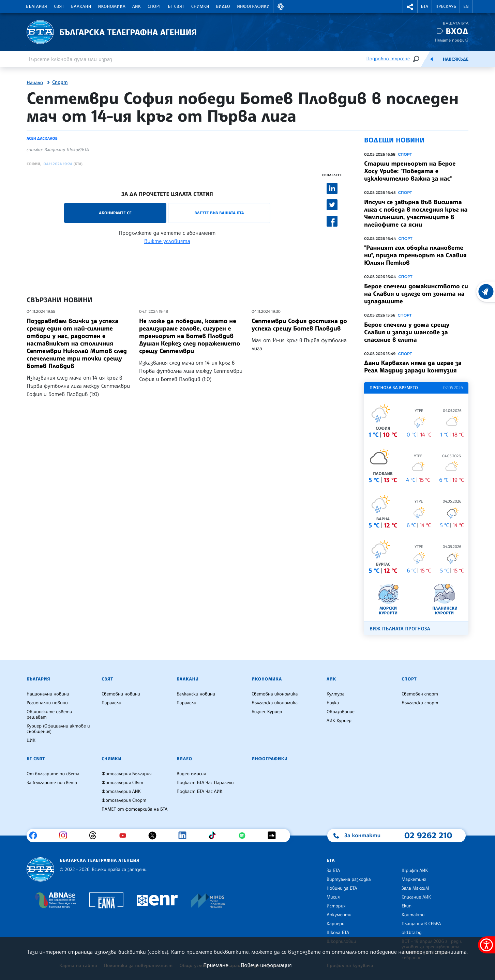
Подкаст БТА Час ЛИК (200, 792)
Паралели (111, 703)
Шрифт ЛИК (415, 871)
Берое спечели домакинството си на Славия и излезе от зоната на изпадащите (416, 294)
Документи (339, 915)
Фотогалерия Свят (122, 783)
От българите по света (53, 774)
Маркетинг (414, 879)
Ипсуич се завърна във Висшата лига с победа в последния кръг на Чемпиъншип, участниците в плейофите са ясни (416, 213)
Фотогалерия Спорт (124, 800)
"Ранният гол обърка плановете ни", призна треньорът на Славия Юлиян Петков (415, 255)
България (36, 6)
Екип (407, 906)
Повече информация (266, 965)
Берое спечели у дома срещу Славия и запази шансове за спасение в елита (407, 332)
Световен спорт (420, 694)
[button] (281, 7)
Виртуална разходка (349, 879)
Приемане (216, 965)
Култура (336, 694)
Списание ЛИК (416, 897)
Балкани (81, 6)
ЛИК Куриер (339, 721)
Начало (35, 83)
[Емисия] (432, 59)
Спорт (154, 6)
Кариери (336, 924)
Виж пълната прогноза (400, 629)
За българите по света (52, 783)
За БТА (333, 871)
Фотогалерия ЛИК (121, 792)
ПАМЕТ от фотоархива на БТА (134, 809)
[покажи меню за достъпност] (486, 945)
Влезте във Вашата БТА (219, 213)
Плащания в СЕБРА (421, 924)
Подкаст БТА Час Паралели (205, 783)
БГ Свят (176, 6)
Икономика (112, 6)
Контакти (413, 915)
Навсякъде (456, 59)
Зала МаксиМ (415, 888)
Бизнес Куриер (267, 712)
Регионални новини (47, 703)
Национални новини (48, 694)
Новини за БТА (342, 888)
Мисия (333, 897)
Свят (59, 6)
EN (466, 6)
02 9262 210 (428, 835)
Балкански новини (196, 694)
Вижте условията (167, 241)
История (336, 906)
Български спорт (420, 703)
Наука (333, 703)
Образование (341, 712)
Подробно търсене (388, 59)
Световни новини (121, 694)
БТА (425, 6)
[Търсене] (416, 59)
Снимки (200, 6)
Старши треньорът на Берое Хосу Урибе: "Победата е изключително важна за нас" (410, 171)
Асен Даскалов (42, 138)
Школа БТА (338, 933)
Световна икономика (275, 694)
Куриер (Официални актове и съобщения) (58, 729)
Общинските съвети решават (49, 715)
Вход (457, 31)
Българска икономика (275, 703)
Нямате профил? (452, 40)
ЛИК (137, 6)
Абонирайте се (115, 213)
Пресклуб (446, 6)
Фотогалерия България (127, 774)
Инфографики (253, 6)
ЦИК (31, 740)
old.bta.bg (412, 933)
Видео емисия (191, 774)
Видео (223, 6)
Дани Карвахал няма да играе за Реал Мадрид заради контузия (413, 367)
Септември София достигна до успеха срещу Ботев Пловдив (299, 325)
